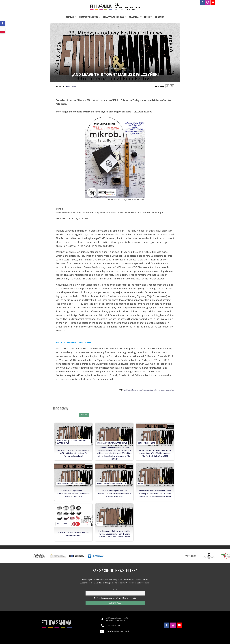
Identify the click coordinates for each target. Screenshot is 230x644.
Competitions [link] (62, 441)
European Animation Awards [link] (109, 443)
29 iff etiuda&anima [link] (131, 390)
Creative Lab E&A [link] (64, 524)
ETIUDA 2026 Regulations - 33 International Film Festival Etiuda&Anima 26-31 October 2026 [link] (114, 494)
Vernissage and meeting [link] (166, 390)
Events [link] (75, 86)
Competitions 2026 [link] (90, 17)
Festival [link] (72, 17)
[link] (2, 24)
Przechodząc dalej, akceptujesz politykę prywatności (115, 598)
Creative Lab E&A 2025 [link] (115, 17)
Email (115, 589)
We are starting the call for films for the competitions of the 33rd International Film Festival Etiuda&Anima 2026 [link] (155, 453)
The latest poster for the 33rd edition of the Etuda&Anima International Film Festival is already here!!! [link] (73, 453)
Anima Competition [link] (64, 483)
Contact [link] (159, 17)
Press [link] (148, 17)
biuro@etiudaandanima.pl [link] (117, 631)
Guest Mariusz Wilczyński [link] (148, 390)
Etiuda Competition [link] (118, 483)
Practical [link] (136, 17)
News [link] (68, 86)
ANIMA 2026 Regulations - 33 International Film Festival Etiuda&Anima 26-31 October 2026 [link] (73, 494)
